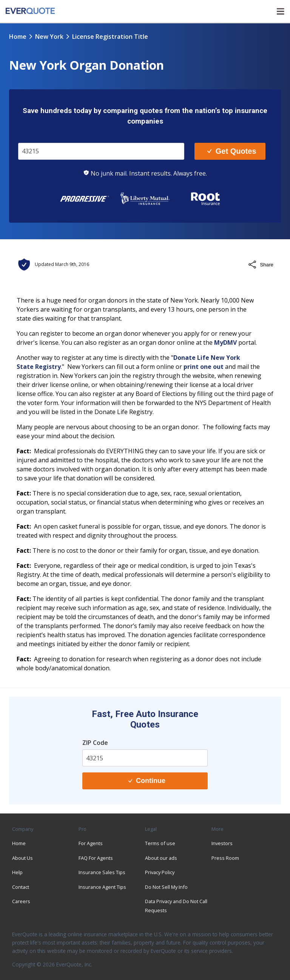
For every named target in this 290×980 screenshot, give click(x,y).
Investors (222, 843)
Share (261, 264)
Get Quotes (232, 151)
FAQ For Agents (96, 858)
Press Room (225, 858)
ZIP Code (95, 743)
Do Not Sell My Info (166, 887)
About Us (22, 858)
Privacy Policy (160, 872)
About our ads (161, 858)
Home (18, 37)
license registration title (110, 37)
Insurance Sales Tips (102, 872)
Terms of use (160, 843)
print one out (204, 367)
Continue (147, 781)
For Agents (91, 843)
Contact (21, 887)
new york (49, 37)
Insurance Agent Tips (102, 887)
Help (17, 872)
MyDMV (225, 342)
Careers (21, 901)
